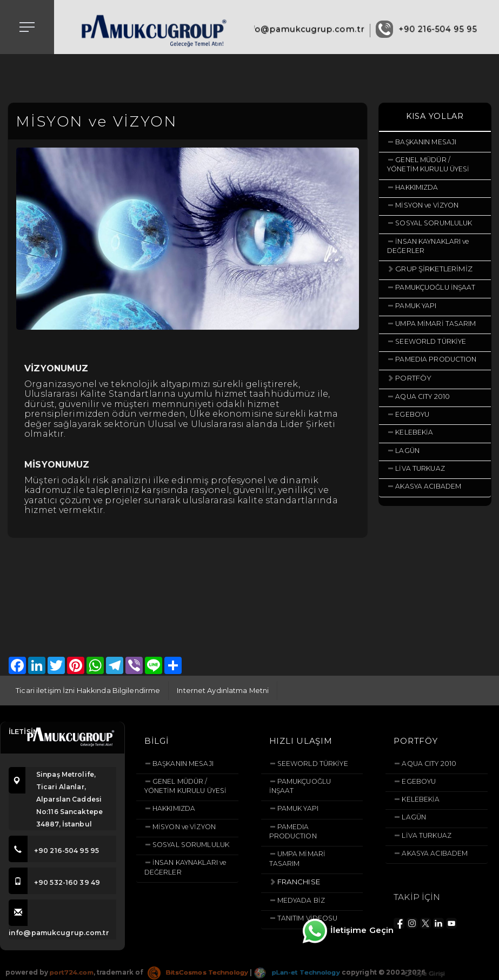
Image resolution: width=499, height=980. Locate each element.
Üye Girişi (423, 974)
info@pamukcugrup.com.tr (304, 29)
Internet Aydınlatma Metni (223, 690)
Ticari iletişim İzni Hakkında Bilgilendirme (88, 690)
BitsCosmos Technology (203, 972)
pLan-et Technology (306, 972)
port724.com (73, 972)
